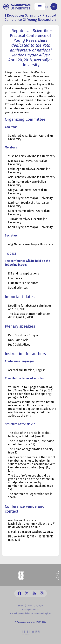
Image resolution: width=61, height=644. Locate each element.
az (46, 7)
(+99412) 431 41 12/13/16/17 (31, 606)
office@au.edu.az (30, 609)
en (54, 7)
